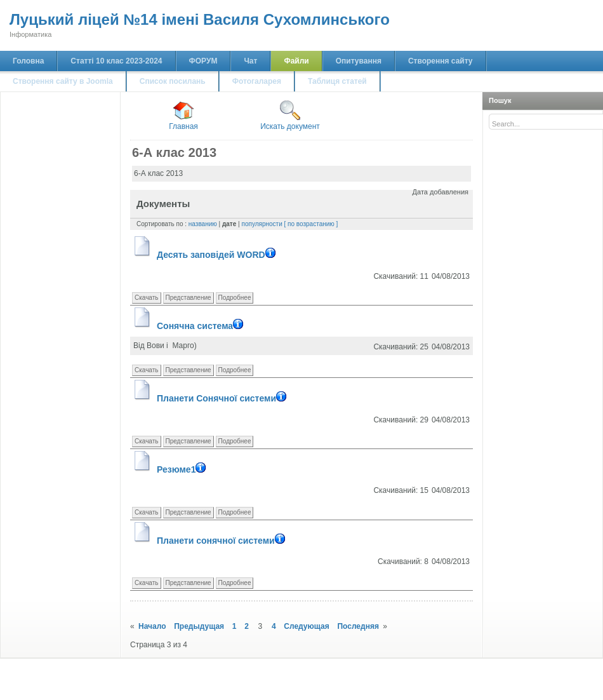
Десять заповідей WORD (218, 255)
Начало (152, 626)
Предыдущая (199, 626)
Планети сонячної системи (222, 541)
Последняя (358, 626)
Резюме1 (183, 469)
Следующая (306, 626)
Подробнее (235, 298)
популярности (262, 224)
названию (203, 224)
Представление (189, 298)
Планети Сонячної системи (223, 398)
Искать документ (290, 116)
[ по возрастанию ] (311, 224)
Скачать (147, 298)
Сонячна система (202, 326)
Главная (183, 116)
